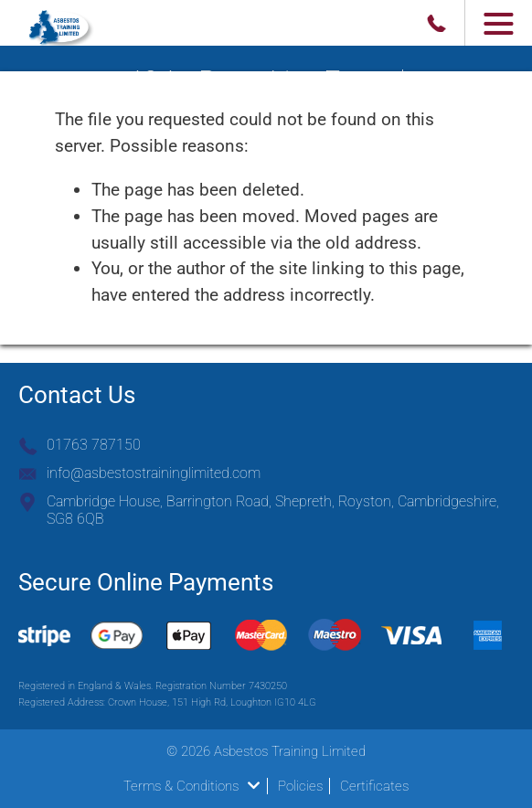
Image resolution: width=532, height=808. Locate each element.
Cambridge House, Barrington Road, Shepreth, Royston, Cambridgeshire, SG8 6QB (273, 510)
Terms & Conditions (192, 786)
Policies (300, 786)
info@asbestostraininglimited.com (154, 473)
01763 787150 (94, 445)
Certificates (374, 786)
